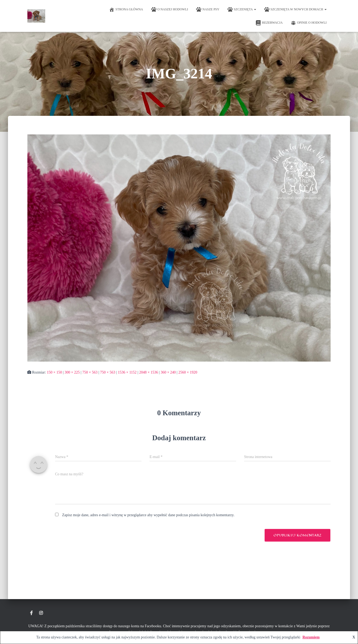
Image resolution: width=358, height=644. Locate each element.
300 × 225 (72, 372)
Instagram (41, 613)
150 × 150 (54, 372)
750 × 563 (90, 372)
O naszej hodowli (170, 10)
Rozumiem (311, 637)
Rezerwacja (269, 23)
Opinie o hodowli (309, 23)
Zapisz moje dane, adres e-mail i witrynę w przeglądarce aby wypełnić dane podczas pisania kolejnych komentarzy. (148, 515)
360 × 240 (168, 372)
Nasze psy (208, 10)
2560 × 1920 (188, 372)
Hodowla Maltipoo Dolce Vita (31, 613)
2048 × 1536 (149, 372)
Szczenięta (242, 10)
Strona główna (126, 10)
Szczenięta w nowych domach (295, 10)
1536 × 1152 (127, 372)
